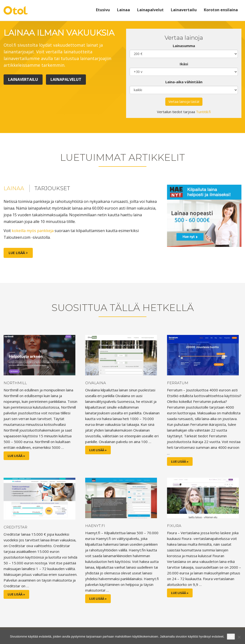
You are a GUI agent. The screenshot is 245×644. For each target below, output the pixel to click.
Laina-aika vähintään (184, 82)
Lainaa (123, 10)
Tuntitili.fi (203, 112)
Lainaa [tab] (14, 188)
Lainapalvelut (150, 10)
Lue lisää (18, 253)
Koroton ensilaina (221, 10)
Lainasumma (184, 46)
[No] (239, 637)
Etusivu (103, 10)
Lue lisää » (16, 456)
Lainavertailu (184, 10)
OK (231, 636)
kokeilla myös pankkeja (33, 231)
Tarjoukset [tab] (52, 188)
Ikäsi (184, 64)
